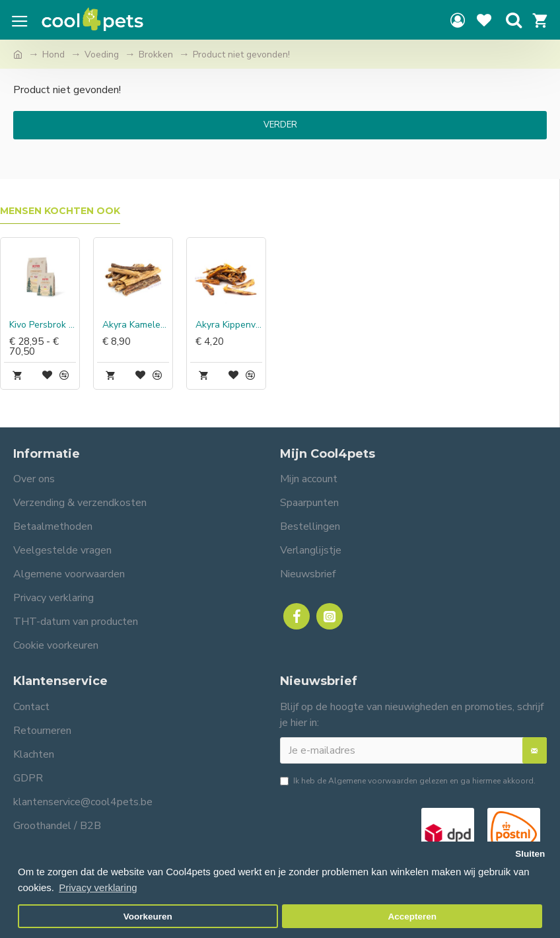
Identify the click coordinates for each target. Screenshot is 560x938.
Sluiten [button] (530, 854)
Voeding (102, 54)
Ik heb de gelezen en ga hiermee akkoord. (408, 781)
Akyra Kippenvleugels (229, 325)
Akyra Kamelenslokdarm (136, 325)
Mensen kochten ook (60, 211)
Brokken (156, 54)
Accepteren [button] (412, 917)
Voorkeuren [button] (148, 917)
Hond (53, 54)
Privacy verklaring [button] (98, 887)
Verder (280, 125)
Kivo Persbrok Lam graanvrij (43, 325)
